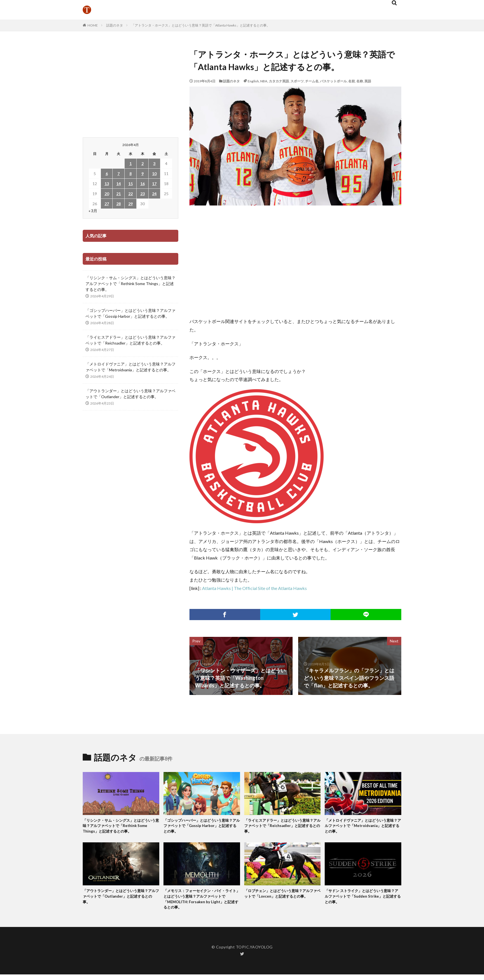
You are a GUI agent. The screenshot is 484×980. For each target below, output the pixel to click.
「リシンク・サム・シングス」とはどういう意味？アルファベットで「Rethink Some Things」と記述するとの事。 (131, 284)
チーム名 (312, 81)
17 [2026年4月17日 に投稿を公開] (154, 184)
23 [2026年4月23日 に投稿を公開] (143, 194)
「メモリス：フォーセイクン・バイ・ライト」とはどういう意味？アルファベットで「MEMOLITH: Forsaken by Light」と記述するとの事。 (201, 903)
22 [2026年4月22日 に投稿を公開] (131, 194)
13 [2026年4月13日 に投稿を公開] (107, 184)
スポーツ (297, 81)
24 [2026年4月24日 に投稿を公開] (154, 194)
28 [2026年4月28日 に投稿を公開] (118, 204)
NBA (264, 81)
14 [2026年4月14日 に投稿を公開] (118, 184)
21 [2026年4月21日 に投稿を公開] (118, 194)
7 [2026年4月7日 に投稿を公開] (118, 174)
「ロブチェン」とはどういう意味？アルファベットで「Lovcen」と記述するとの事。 (282, 900)
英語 (368, 81)
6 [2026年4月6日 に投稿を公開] (107, 174)
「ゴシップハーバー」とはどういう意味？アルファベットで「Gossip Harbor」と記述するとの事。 (131, 313)
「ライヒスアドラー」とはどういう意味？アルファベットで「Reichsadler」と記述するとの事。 (131, 340)
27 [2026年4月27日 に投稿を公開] (107, 204)
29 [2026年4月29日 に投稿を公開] (131, 204)
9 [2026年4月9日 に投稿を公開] (143, 174)
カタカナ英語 (279, 81)
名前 (352, 81)
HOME (93, 25)
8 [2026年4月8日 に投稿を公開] (131, 174)
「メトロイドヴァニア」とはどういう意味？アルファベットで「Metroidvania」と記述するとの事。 (131, 367)
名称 (360, 81)
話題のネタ (115, 25)
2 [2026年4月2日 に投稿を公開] (143, 163)
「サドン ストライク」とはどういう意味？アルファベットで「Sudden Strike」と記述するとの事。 (361, 900)
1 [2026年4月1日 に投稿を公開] (131, 163)
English (253, 81)
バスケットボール (333, 81)
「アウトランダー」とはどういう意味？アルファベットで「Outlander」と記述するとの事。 (131, 394)
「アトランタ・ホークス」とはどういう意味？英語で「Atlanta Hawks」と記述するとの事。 (201, 25)
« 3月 (93, 211)
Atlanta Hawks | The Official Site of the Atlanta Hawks (254, 588)
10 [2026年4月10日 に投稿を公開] (154, 174)
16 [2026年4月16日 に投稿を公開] (143, 184)
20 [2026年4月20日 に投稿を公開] (107, 194)
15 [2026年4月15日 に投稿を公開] (131, 184)
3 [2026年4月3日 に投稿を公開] (154, 163)
